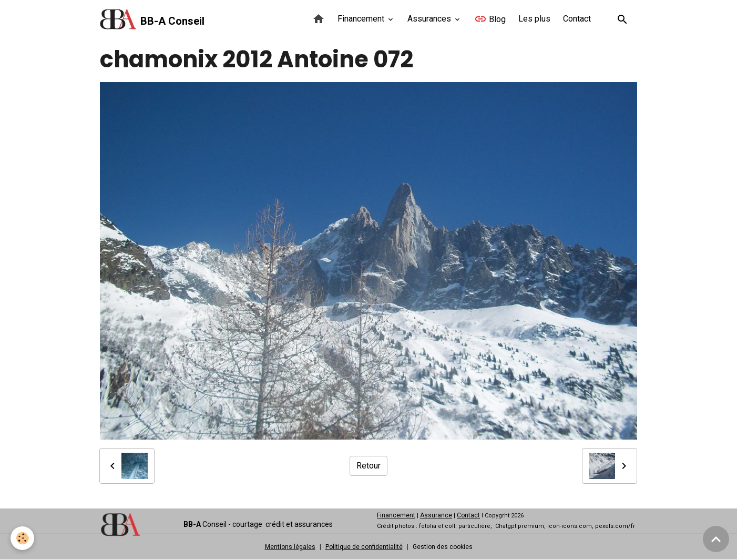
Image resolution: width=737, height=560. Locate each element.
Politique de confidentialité (364, 547)
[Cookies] (22, 538)
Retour (368, 466)
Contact (577, 19)
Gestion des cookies (443, 547)
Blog (490, 19)
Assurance (436, 515)
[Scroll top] (716, 539)
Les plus (534, 19)
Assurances (430, 19)
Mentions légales (290, 547)
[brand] (152, 19)
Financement (362, 19)
